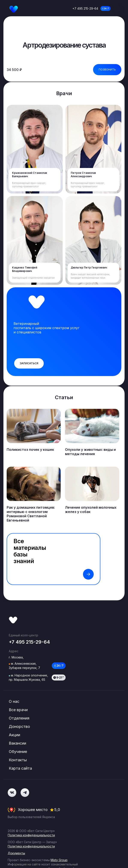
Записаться (29, 365)
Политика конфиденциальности (31, 794)
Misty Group (59, 819)
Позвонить (107, 70)
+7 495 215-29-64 (85, 8)
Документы (16, 812)
